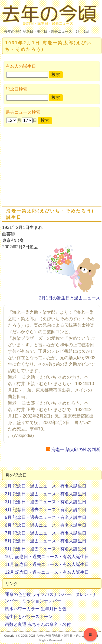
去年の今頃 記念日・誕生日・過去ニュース (38, 31)
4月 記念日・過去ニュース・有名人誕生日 (46, 510)
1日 (86, 31)
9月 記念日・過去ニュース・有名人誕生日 (46, 549)
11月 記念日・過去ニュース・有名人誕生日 (47, 564)
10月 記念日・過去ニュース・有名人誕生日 (47, 557)
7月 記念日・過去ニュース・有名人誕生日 (46, 533)
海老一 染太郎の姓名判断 (73, 450)
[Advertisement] (51, 168)
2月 (78, 31)
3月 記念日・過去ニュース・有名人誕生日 (46, 502)
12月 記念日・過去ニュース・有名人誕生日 (47, 572)
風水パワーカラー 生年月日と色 (36, 609)
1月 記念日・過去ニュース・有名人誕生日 (46, 486)
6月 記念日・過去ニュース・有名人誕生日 (46, 525)
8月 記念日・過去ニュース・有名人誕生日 (46, 541)
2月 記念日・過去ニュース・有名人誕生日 (46, 494)
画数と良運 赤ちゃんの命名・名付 (38, 624)
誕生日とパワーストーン (29, 617)
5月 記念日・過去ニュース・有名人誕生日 (46, 517)
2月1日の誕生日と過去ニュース (70, 298)
